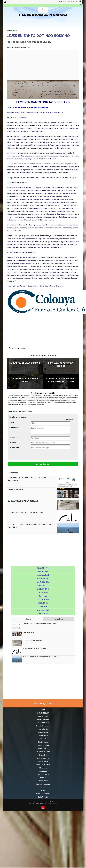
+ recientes (27, 619)
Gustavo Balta (43, 755)
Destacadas (13, 473)
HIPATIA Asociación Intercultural (41, 802)
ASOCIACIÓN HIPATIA (43, 568)
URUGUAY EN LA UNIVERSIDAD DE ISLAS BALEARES (39, 624)
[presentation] (46, 455)
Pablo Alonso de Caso (43, 745)
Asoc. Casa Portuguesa (43, 784)
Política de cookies (52, 804)
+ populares (58, 619)
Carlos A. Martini (43, 613)
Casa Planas (43, 596)
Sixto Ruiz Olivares (43, 599)
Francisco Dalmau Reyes (43, 752)
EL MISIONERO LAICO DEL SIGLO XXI (25, 513)
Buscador (43, 777)
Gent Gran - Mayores (43, 781)
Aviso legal (31, 804)
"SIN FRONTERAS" (16, 489)
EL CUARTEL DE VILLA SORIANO (25, 363)
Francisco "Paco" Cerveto (43, 765)
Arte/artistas (43, 768)
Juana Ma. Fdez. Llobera (43, 582)
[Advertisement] (34, 65)
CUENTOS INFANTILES (43, 758)
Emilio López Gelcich (43, 610)
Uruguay (43, 790)
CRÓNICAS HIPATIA (43, 589)
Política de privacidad (41, 804)
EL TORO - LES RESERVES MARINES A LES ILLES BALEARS (41, 657)
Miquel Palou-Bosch (43, 575)
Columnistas (43, 771)
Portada (43, 710)
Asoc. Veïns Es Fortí (43, 578)
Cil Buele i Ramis (43, 606)
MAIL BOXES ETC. (43, 603)
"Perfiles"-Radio (43, 592)
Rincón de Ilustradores (43, 794)
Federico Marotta (12, 31)
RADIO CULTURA (43, 571)
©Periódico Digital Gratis (43, 703)
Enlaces (43, 787)
